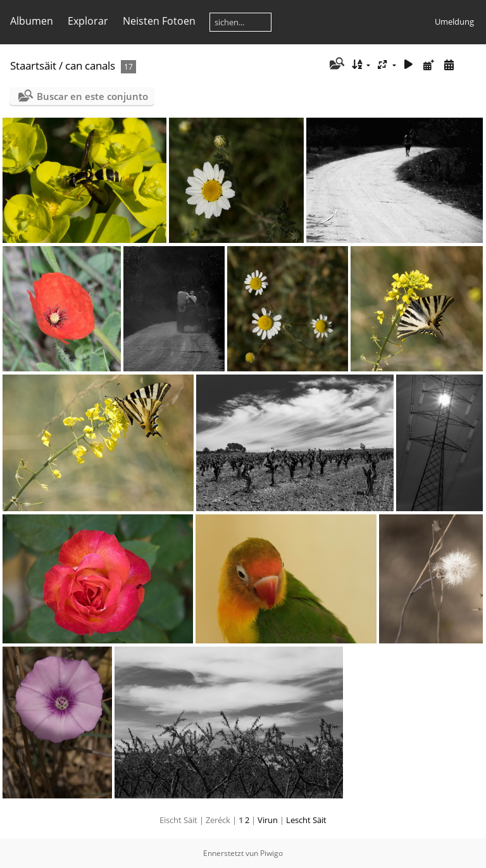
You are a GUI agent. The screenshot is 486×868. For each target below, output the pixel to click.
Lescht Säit (306, 820)
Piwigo (271, 853)
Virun (268, 820)
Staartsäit (33, 65)
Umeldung (454, 22)
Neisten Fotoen (159, 21)
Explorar (88, 21)
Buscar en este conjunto (92, 96)
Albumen (32, 21)
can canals (90, 65)
